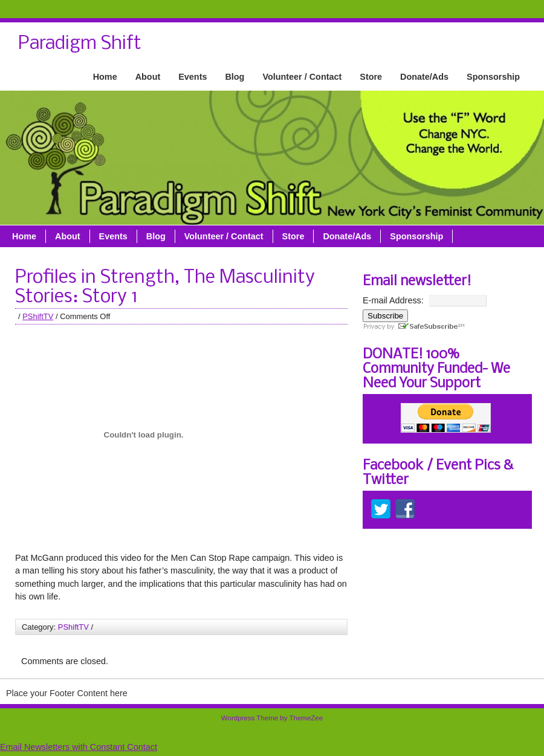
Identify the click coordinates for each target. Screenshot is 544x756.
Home (105, 77)
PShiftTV (38, 316)
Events (193, 77)
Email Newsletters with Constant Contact (79, 747)
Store (371, 77)
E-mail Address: (393, 300)
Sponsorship (493, 77)
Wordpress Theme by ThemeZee (272, 718)
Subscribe (385, 316)
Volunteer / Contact (302, 77)
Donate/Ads (424, 77)
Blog (235, 77)
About (148, 77)
